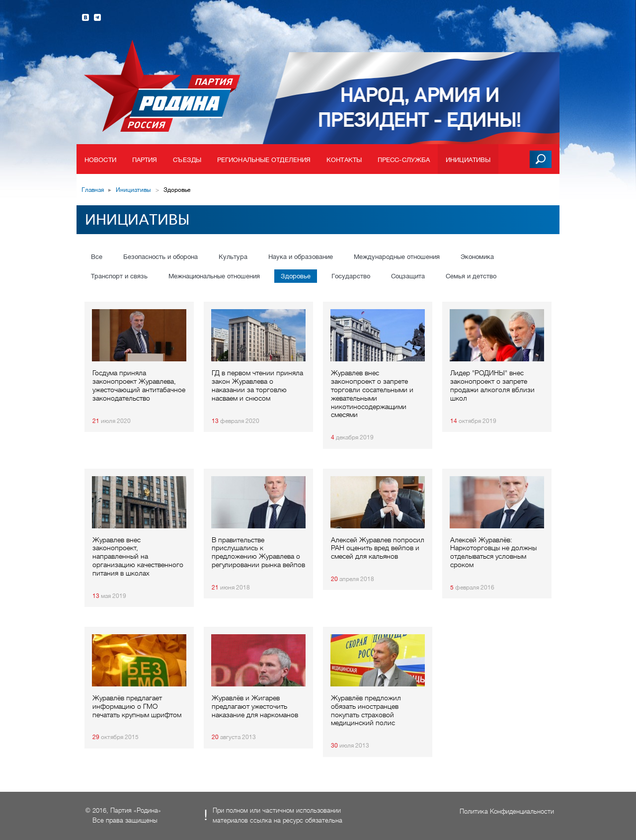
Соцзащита (408, 276)
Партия (145, 160)
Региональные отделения (264, 160)
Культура (233, 257)
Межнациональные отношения (214, 276)
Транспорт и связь (119, 276)
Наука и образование (301, 257)
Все (97, 257)
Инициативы (468, 160)
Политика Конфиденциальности (507, 811)
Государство (351, 276)
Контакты (344, 160)
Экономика (477, 257)
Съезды (187, 160)
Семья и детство (471, 276)
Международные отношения (397, 257)
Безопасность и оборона (160, 257)
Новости (100, 160)
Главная (93, 190)
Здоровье (296, 276)
